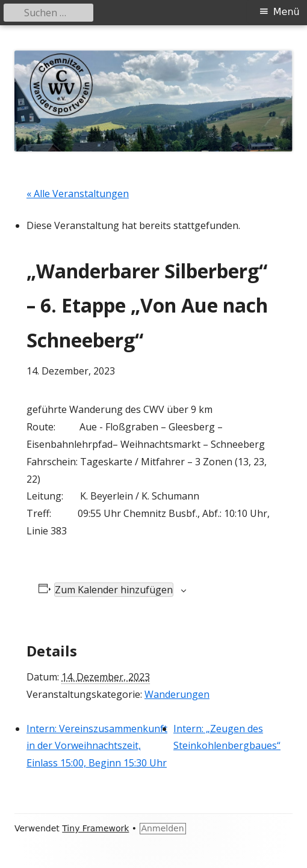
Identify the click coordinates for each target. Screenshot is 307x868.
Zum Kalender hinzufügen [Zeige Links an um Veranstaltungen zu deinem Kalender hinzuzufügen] (114, 590)
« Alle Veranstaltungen (78, 194)
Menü (287, 12)
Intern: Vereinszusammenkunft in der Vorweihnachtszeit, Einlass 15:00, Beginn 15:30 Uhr (97, 746)
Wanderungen (177, 694)
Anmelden (163, 828)
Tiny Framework (95, 828)
